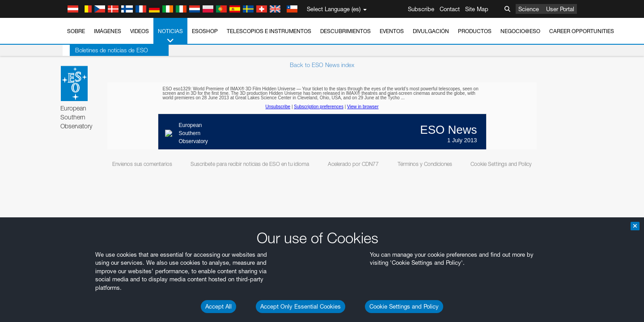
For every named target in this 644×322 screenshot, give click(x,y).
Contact (450, 9)
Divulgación (431, 31)
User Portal (560, 9)
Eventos (392, 31)
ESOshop (205, 31)
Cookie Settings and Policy (404, 306)
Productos (475, 31)
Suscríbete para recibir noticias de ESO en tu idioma (250, 164)
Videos (140, 31)
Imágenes (108, 31)
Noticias (170, 36)
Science (529, 9)
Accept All (218, 306)
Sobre (76, 31)
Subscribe (421, 9)
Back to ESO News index (322, 65)
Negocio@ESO (520, 31)
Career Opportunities (582, 31)
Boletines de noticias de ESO (104, 50)
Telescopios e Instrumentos (269, 31)
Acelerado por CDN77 (353, 164)
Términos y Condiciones (425, 164)
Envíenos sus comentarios (142, 164)
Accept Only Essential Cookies (301, 306)
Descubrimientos (345, 31)
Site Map (477, 9)
